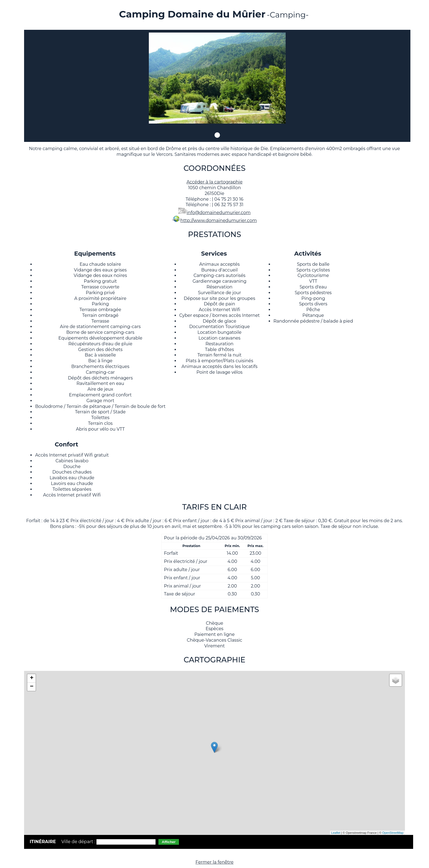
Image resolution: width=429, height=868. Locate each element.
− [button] (32, 687)
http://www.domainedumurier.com (218, 220)
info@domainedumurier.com (219, 213)
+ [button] (32, 678)
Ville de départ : (79, 842)
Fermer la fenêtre (215, 862)
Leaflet (336, 833)
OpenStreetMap (393, 833)
